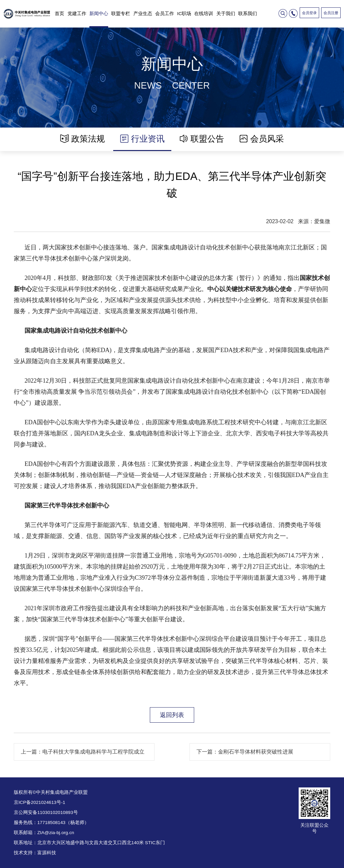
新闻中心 (99, 14)
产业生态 (143, 14)
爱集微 (322, 221)
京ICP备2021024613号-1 (39, 802)
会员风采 (262, 139)
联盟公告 (202, 139)
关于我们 (226, 14)
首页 (59, 14)
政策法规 (82, 139)
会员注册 (331, 13)
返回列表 (172, 715)
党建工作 (77, 14)
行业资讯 (142, 139)
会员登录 (309, 13)
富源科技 (47, 853)
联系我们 (248, 14)
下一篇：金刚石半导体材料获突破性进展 (245, 752)
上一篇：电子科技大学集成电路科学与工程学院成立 (83, 752)
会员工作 (165, 14)
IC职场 (184, 14)
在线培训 (204, 14)
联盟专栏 (121, 14)
